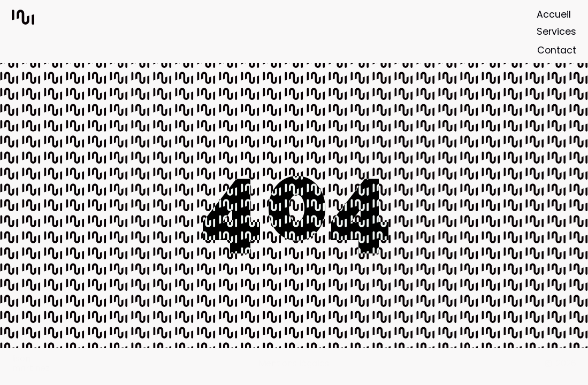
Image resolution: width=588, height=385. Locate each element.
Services (556, 32)
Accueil (554, 14)
